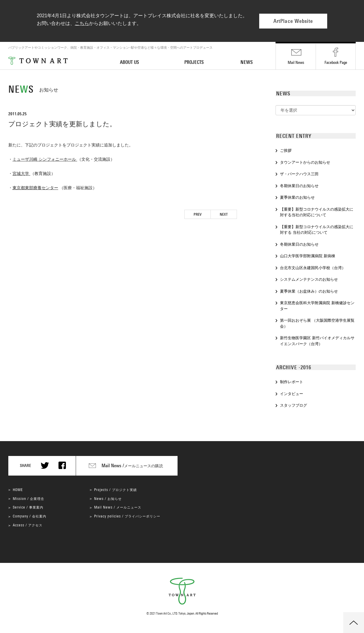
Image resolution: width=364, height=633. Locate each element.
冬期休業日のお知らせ (299, 186)
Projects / (115, 490)
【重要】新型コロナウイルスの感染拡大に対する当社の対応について (317, 212)
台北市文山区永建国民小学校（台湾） (313, 268)
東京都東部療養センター (35, 188)
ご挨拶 (286, 150)
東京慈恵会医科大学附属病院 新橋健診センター (317, 306)
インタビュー (292, 394)
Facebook (336, 62)
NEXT (224, 214)
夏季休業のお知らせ (297, 197)
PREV (198, 214)
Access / (28, 525)
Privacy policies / (127, 516)
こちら (82, 23)
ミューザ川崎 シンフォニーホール (45, 159)
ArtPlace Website (293, 21)
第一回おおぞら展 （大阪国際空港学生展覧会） (317, 323)
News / (108, 499)
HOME (18, 490)
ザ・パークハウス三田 (299, 174)
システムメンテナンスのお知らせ (309, 279)
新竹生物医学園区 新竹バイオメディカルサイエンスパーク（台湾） (317, 341)
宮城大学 (21, 173)
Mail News (296, 62)
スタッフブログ (293, 405)
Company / (30, 516)
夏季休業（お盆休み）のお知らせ (310, 291)
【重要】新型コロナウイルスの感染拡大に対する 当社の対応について (317, 230)
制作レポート (292, 382)
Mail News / (118, 507)
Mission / (29, 499)
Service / (28, 507)
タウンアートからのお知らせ (305, 162)
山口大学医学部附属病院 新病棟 (308, 256)
